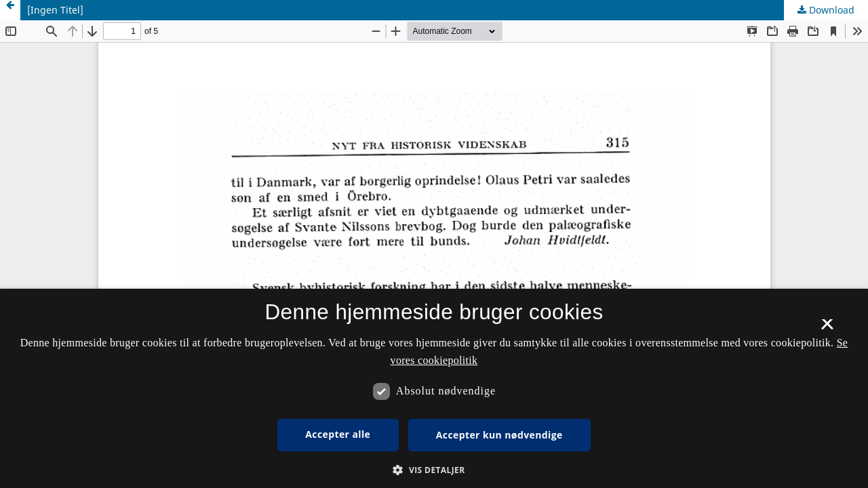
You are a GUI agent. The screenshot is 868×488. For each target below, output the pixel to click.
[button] (434, 470)
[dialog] (434, 388)
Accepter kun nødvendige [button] (499, 435)
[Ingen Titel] (55, 10)
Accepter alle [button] (338, 434)
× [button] (827, 329)
